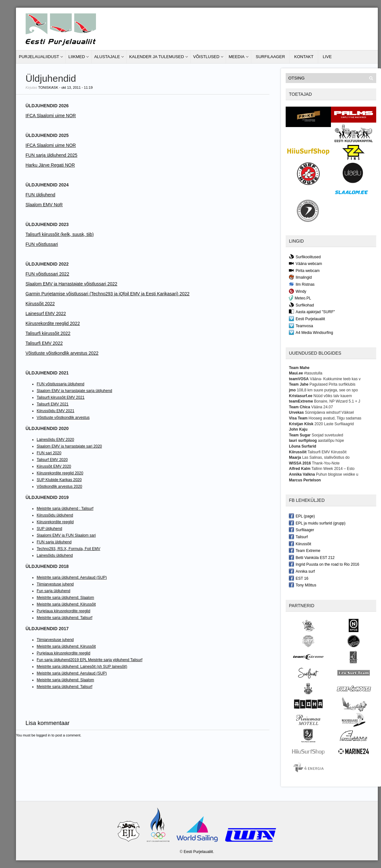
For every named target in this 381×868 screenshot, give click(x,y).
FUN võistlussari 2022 (47, 274)
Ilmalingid (300, 277)
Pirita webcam (304, 270)
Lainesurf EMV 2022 (46, 313)
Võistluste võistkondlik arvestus (63, 418)
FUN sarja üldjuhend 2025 (51, 155)
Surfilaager (270, 57)
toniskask (48, 87)
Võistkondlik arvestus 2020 (59, 487)
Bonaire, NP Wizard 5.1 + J (337, 401)
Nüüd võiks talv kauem (333, 396)
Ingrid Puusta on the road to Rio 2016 (324, 564)
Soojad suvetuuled (327, 435)
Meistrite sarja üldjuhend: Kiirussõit (66, 604)
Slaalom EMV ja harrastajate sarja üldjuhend (74, 391)
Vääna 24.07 (322, 407)
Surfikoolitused (305, 257)
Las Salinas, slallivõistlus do (326, 457)
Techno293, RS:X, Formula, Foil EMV (68, 549)
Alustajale (107, 57)
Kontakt (304, 57)
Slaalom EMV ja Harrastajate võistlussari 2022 (71, 284)
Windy (297, 291)
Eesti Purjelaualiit (307, 319)
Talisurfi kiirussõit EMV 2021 (61, 397)
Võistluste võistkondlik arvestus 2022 (62, 353)
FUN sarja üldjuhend (54, 542)
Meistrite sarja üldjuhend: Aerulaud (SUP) (72, 577)
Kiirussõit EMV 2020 (54, 466)
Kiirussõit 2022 (40, 304)
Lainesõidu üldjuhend (55, 555)
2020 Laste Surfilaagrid (334, 424)
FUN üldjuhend (40, 195)
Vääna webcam (305, 263)
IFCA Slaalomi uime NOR (51, 116)
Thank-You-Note (326, 463)
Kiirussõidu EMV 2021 (55, 411)
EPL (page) (302, 516)
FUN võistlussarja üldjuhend (60, 384)
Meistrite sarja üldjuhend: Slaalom (65, 598)
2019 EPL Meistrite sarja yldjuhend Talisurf (106, 660)
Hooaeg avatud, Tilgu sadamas (335, 418)
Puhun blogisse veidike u (337, 474)
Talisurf (298, 537)
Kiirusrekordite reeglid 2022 (53, 323)
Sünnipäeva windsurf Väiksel (329, 412)
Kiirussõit (300, 544)
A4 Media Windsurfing (311, 332)
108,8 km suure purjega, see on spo (327, 390)
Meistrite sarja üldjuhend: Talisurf (65, 618)
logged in (44, 735)
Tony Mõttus (303, 585)
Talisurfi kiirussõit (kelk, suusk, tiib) (60, 234)
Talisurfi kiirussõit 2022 (48, 333)
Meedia (237, 57)
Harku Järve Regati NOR (50, 165)
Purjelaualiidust (39, 57)
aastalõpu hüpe (331, 441)
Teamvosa (301, 326)
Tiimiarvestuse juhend (55, 584)
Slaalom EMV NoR (44, 205)
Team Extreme (304, 550)
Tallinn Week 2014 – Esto (333, 469)
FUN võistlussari (42, 244)
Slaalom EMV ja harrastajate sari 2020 (69, 446)
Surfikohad (301, 305)
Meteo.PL (300, 298)
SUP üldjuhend (49, 529)
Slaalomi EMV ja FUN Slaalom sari (66, 535)
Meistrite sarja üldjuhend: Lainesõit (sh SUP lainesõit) (82, 667)
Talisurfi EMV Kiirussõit (327, 452)
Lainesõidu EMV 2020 (55, 440)
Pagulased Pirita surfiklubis (333, 384)
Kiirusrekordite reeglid (55, 522)
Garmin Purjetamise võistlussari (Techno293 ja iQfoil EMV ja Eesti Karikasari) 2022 (107, 294)
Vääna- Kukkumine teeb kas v (335, 379)
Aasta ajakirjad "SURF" (312, 312)
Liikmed (77, 57)
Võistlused (206, 57)
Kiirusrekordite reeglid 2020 (60, 473)
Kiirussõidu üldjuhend (55, 515)
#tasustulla (313, 373)
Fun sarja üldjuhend (53, 591)
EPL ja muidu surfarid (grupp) (317, 523)
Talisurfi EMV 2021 (53, 404)
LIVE (327, 57)
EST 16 (299, 578)
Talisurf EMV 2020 (52, 460)
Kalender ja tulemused (157, 57)
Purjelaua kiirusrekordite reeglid (63, 611)
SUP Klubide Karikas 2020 (59, 480)
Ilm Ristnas (302, 284)
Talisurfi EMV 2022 (44, 343)
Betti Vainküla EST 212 (312, 557)
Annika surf (302, 571)
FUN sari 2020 (49, 453)
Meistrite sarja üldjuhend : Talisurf (65, 509)
